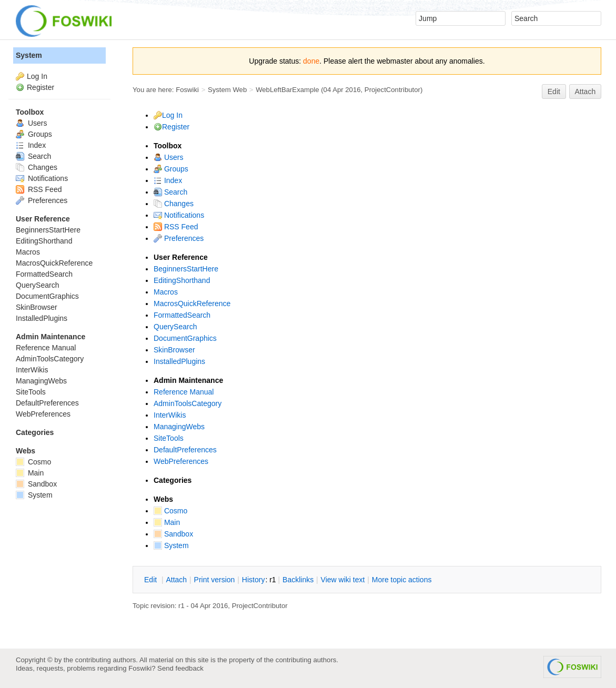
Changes (174, 204)
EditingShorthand (182, 280)
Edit (554, 92)
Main (167, 522)
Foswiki (187, 90)
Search (170, 192)
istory (254, 580)
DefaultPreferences (185, 450)
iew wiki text (343, 580)
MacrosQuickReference (192, 303)
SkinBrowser (174, 350)
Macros (166, 292)
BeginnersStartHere (186, 269)
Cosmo (170, 511)
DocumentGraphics (185, 338)
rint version (215, 580)
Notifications (179, 215)
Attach (585, 92)
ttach (176, 580)
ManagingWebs (179, 427)
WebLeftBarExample (287, 90)
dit (152, 580)
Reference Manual (184, 392)
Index (168, 180)
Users (168, 157)
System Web (227, 90)
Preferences (179, 238)
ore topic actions (402, 580)
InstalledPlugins (179, 361)
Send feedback (180, 668)
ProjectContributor (392, 90)
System (171, 545)
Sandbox (173, 534)
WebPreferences (181, 461)
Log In (172, 115)
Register (176, 127)
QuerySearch (175, 327)
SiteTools (169, 438)
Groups (171, 169)
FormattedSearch (182, 315)
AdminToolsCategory (188, 403)
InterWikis (170, 415)
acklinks (298, 580)
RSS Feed (176, 227)
